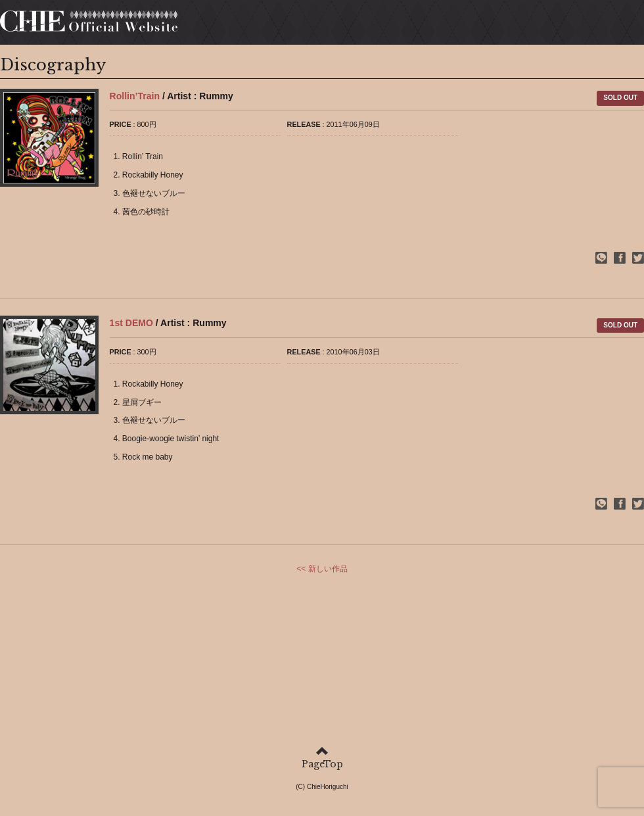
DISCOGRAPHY (472, 26)
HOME (253, 26)
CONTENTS (564, 26)
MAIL (625, 26)
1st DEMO (131, 325)
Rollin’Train (135, 99)
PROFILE (309, 26)
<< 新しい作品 (322, 571)
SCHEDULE (382, 26)
